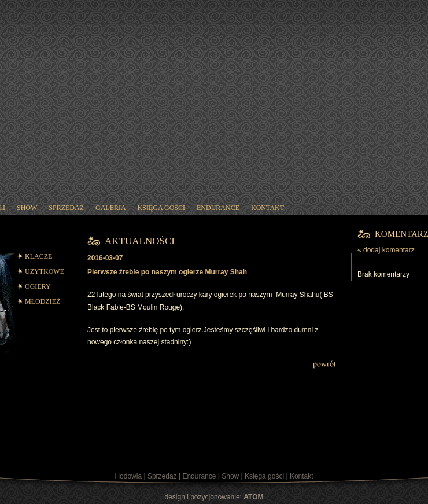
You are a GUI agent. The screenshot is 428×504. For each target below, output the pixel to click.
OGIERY (38, 286)
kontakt (267, 208)
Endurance (199, 476)
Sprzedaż (162, 476)
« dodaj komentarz (386, 250)
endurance (218, 208)
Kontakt (302, 476)
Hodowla (128, 476)
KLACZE (38, 256)
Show (230, 476)
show (27, 208)
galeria (111, 208)
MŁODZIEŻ (43, 301)
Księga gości (264, 476)
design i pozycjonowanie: (214, 497)
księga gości (161, 208)
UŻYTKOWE (45, 271)
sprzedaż (66, 208)
